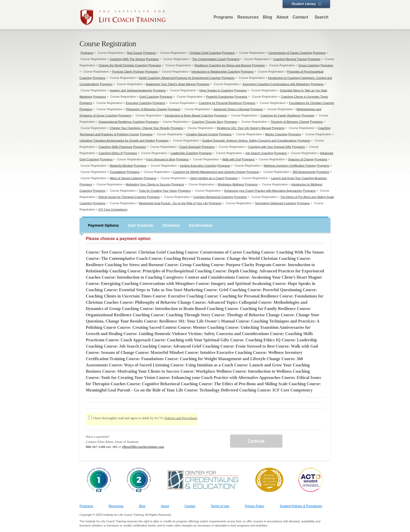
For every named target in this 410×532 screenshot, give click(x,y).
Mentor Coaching (276, 134)
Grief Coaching (149, 97)
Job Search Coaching (259, 153)
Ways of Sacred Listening (126, 178)
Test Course (135, 53)
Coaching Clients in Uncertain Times (304, 97)
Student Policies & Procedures (301, 506)
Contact (300, 17)
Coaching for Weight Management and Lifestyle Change (209, 172)
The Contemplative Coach (209, 59)
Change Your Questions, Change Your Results (140, 128)
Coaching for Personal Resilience (220, 103)
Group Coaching (309, 65)
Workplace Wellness (231, 184)
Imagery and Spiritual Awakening (131, 90)
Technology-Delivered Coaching (276, 203)
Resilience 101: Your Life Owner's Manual (244, 128)
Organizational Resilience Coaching (121, 122)
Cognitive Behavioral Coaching (213, 197)
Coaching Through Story (208, 122)
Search (321, 17)
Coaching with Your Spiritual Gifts (269, 147)
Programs (223, 17)
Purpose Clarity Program (128, 72)
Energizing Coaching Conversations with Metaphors (277, 84)
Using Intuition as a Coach (207, 178)
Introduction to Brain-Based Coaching (189, 115)
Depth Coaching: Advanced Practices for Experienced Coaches (180, 78)
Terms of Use (220, 506)
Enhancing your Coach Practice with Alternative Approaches (263, 191)
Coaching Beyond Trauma (290, 59)
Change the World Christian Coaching (123, 65)
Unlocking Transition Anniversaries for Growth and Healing (117, 141)
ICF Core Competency (113, 209)
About (282, 17)
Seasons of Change (301, 159)
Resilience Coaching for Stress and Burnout (223, 65)
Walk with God (232, 159)
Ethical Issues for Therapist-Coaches (122, 197)
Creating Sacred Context (202, 134)
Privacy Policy (255, 506)
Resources (248, 17)
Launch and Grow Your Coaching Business (299, 178)
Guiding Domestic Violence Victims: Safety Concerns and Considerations (249, 141)
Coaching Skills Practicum (115, 147)
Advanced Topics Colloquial (232, 109)
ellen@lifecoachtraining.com (143, 447)
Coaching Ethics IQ (111, 153)
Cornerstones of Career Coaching (290, 53)
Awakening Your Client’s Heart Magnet (171, 84)
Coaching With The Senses (127, 59)
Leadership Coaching (184, 153)
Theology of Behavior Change (290, 122)
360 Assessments (304, 172)
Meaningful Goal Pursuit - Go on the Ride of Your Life (173, 203)
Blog (267, 17)
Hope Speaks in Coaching (216, 90)
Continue (256, 441)
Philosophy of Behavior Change (146, 109)
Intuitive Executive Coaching (198, 166)
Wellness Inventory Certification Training (290, 166)
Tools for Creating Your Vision (158, 191)
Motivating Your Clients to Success (148, 184)
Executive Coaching (139, 103)
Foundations (118, 172)
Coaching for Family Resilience (281, 115)
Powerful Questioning (220, 97)
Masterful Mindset (121, 166)
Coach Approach (190, 147)
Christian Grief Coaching (205, 53)
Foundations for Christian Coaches (311, 103)
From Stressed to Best (161, 159)
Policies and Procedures (181, 418)
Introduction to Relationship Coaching (216, 72)
